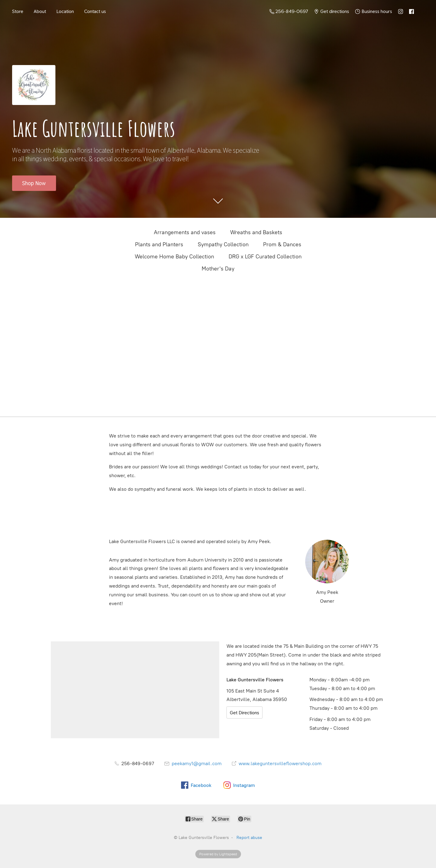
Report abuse (249, 838)
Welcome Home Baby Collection (174, 257)
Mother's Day (218, 269)
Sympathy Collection (223, 244)
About (40, 11)
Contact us (95, 11)
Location (65, 11)
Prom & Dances (282, 244)
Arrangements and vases (185, 232)
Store (18, 11)
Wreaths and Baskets (256, 232)
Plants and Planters (159, 244)
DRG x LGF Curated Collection (265, 257)
